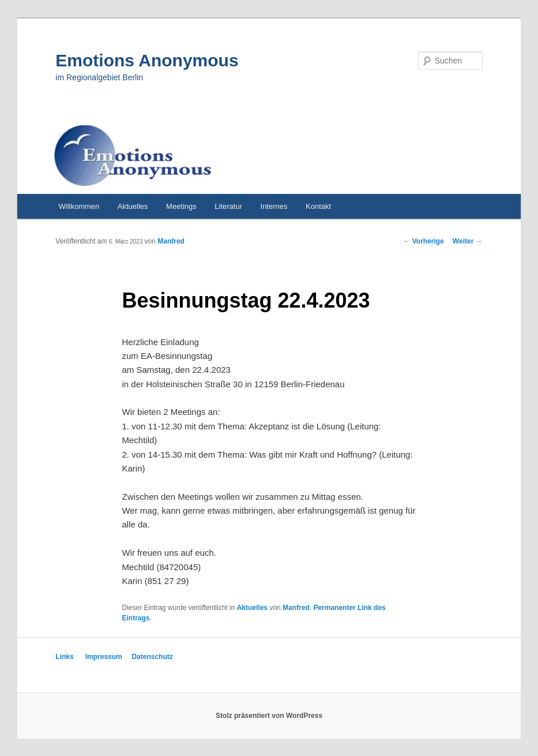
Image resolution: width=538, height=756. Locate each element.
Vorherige (423, 241)
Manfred (171, 241)
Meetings (181, 206)
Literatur (228, 206)
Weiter (468, 241)
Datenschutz (152, 657)
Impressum (104, 657)
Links (64, 657)
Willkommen (79, 206)
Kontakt (318, 206)
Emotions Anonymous (147, 60)
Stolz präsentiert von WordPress (269, 716)
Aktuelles (133, 206)
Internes (274, 206)
